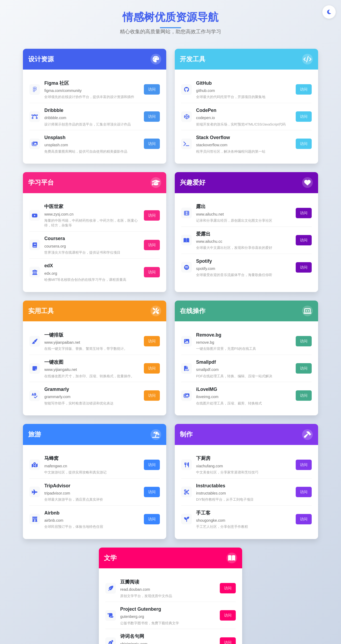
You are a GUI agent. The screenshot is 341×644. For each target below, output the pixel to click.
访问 (101, 94)
